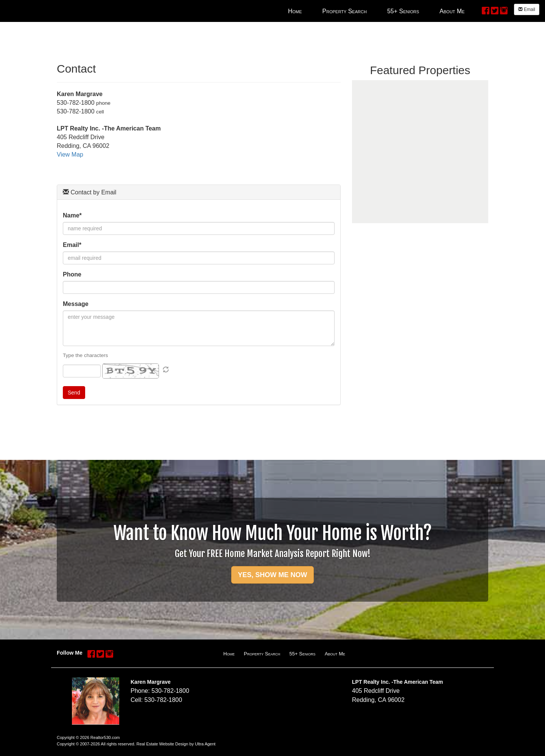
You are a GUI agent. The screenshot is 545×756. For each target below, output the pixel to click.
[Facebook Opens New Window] (486, 10)
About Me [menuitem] (452, 11)
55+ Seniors (303, 654)
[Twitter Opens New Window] (495, 10)
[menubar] (376, 11)
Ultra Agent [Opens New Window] (205, 744)
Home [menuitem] (295, 11)
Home (229, 654)
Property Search (262, 654)
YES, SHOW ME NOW (272, 575)
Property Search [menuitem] (345, 11)
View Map (70, 154)
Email (527, 9)
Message (76, 304)
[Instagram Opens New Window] (504, 10)
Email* (72, 245)
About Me (335, 654)
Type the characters (85, 355)
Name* (72, 215)
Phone (72, 274)
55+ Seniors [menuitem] (403, 11)
